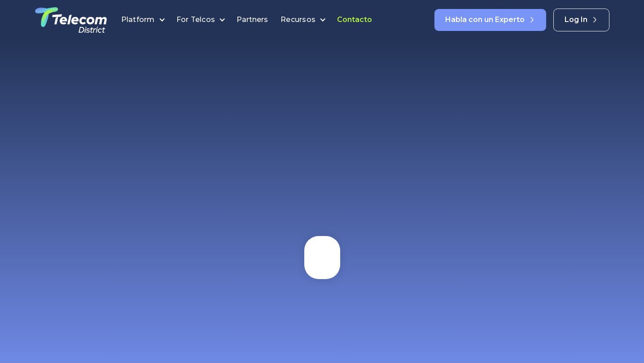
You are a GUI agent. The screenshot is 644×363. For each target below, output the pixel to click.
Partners (253, 20)
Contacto (355, 20)
